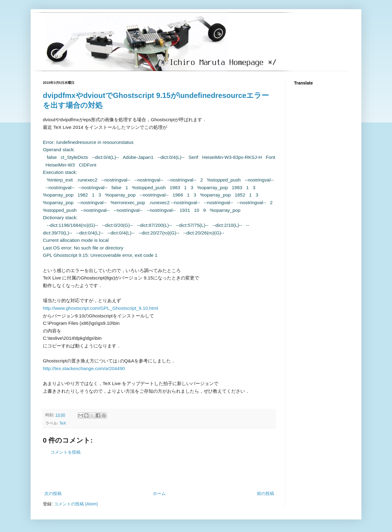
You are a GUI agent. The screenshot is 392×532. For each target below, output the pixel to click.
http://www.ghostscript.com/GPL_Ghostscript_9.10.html (100, 308)
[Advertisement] (159, 473)
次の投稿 (53, 493)
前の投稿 (266, 493)
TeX (63, 423)
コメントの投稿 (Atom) (76, 504)
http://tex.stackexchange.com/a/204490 (84, 368)
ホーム (159, 493)
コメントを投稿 (66, 452)
